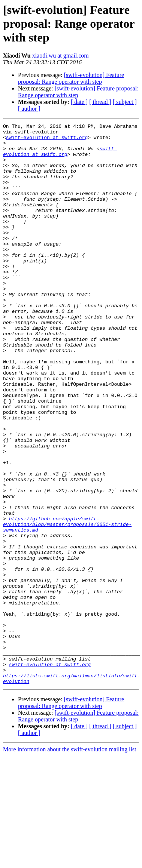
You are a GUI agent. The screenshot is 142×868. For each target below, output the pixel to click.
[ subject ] (125, 102)
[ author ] (29, 109)
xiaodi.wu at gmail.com (61, 56)
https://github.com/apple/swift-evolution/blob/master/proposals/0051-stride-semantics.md (67, 605)
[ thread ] (100, 102)
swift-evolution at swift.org (47, 141)
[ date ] (79, 102)
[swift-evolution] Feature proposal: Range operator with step (71, 78)
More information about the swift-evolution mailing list (70, 861)
